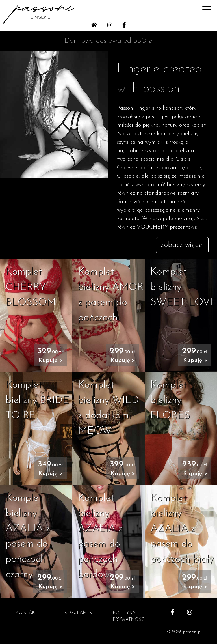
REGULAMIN (78, 613)
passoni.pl (192, 632)
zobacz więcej (182, 245)
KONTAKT (27, 613)
